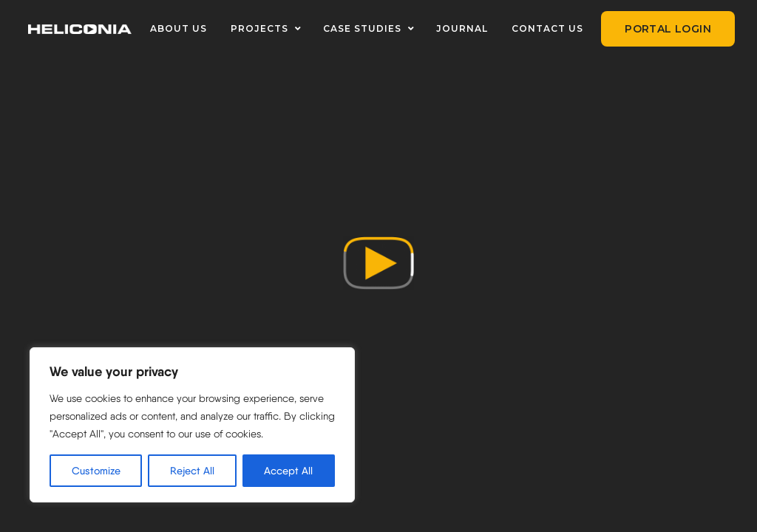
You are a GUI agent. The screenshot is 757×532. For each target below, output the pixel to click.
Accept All (288, 471)
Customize (96, 471)
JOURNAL (462, 28)
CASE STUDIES (362, 28)
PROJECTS (259, 28)
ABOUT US (179, 28)
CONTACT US (547, 28)
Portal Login (668, 29)
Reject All (192, 471)
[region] (192, 425)
